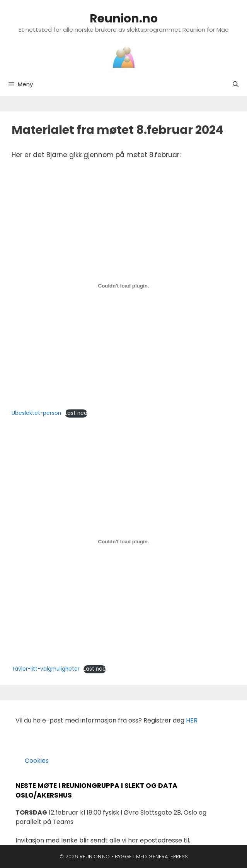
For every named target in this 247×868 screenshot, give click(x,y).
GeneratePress (168, 857)
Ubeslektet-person (36, 413)
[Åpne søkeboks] (236, 84)
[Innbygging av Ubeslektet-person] (123, 286)
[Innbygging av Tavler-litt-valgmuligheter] (123, 541)
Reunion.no (124, 19)
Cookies (32, 761)
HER (192, 720)
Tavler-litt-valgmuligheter (46, 669)
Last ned (76, 413)
